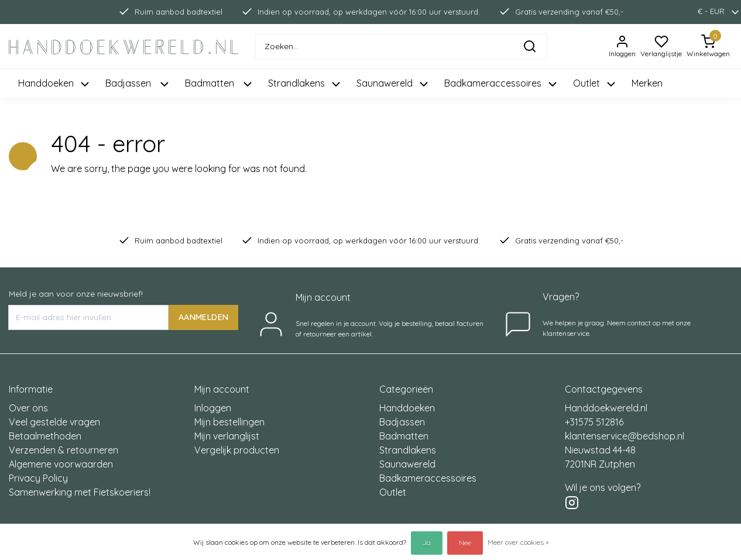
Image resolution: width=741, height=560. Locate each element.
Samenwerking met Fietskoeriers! (80, 492)
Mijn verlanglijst (227, 436)
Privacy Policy (38, 478)
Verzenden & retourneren (64, 450)
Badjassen (402, 422)
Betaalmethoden (45, 436)
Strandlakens (408, 450)
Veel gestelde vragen (54, 422)
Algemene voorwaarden (61, 464)
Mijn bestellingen (229, 422)
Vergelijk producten (237, 450)
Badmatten (404, 436)
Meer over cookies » (518, 542)
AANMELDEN (203, 317)
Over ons (28, 408)
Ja (427, 543)
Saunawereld (407, 464)
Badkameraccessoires (428, 478)
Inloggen (213, 408)
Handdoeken (407, 408)
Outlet (393, 492)
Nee (465, 543)
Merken (647, 83)
